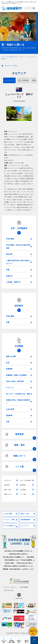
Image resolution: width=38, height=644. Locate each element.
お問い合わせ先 (8, 590)
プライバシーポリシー (10, 587)
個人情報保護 (24, 587)
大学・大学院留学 (23, 80)
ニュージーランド (9, 80)
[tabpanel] (19, 114)
